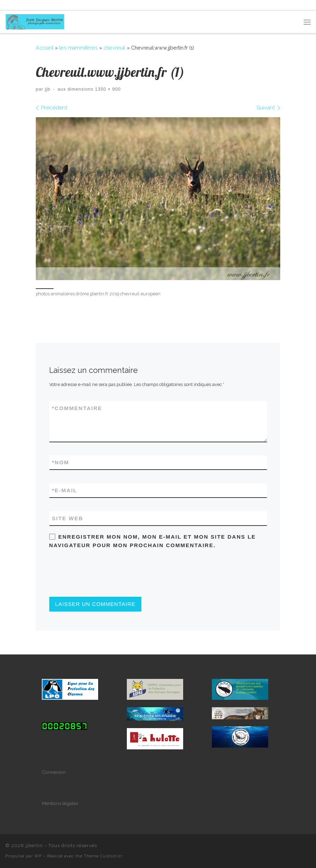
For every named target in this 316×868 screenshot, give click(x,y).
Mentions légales (60, 803)
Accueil (45, 48)
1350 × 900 (107, 89)
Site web (68, 518)
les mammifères (78, 48)
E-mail (65, 490)
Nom (61, 462)
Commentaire (77, 408)
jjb (48, 89)
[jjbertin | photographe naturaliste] (35, 21)
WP (38, 856)
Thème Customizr (103, 856)
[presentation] (103, 573)
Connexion (54, 772)
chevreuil (114, 48)
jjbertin (34, 846)
